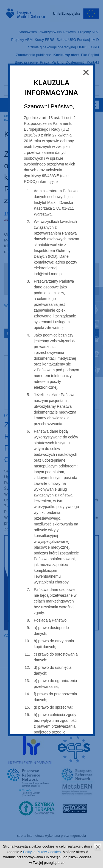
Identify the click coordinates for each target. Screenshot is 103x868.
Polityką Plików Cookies (42, 852)
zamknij (98, 847)
